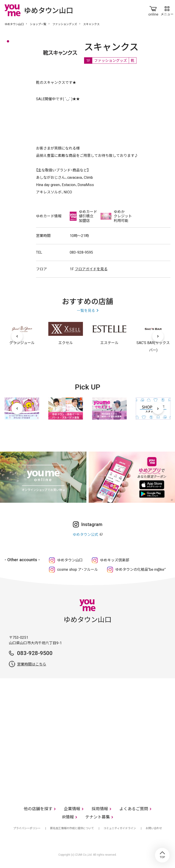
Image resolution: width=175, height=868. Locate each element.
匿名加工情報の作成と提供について (72, 828)
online (153, 10)
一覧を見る (86, 311)
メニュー (167, 10)
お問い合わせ (154, 828)
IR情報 (68, 817)
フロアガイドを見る (91, 269)
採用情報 (100, 809)
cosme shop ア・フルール (78, 569)
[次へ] (158, 336)
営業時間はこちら (32, 664)
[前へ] (17, 336)
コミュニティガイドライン (120, 828)
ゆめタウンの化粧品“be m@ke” (140, 569)
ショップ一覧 (38, 24)
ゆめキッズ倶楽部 (115, 560)
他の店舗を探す (38, 809)
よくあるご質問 (134, 809)
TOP (162, 855)
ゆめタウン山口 (14, 24)
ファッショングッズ (65, 24)
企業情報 (72, 809)
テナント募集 (98, 817)
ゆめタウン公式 (85, 535)
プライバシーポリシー (27, 828)
